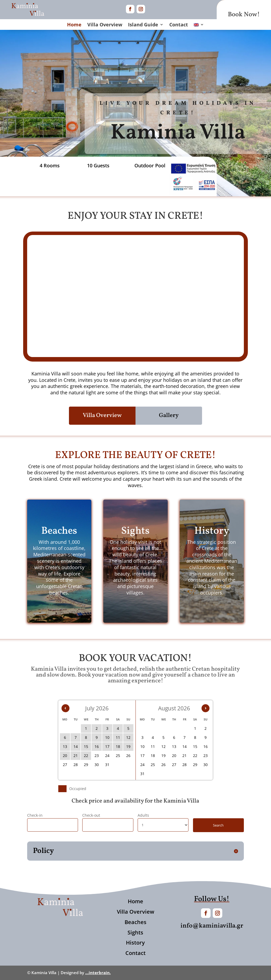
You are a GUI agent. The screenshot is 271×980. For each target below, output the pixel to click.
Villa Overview (105, 25)
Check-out (91, 815)
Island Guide (143, 25)
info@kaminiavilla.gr (212, 926)
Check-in (35, 815)
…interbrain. (98, 973)
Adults (143, 815)
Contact (179, 25)
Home (74, 25)
